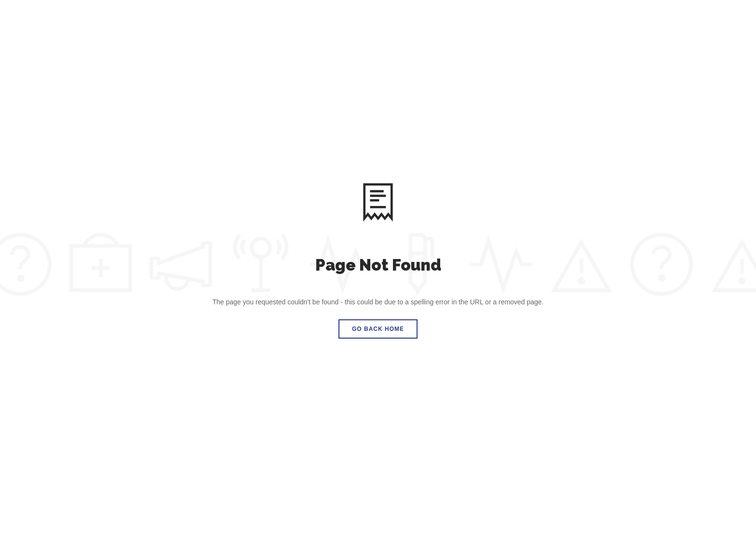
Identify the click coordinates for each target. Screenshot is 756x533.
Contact (600, 21)
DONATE (718, 21)
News (561, 21)
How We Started (406, 21)
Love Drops (517, 21)
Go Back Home (378, 329)
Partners (466, 21)
